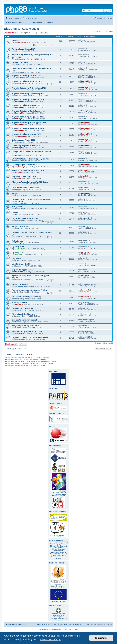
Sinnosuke (19, 64)
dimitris (18, 316)
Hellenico (16, 40)
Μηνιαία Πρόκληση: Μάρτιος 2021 (27, 81)
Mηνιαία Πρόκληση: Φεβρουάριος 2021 (29, 88)
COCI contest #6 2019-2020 (24, 176)
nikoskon (18, 184)
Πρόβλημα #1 (18, 252)
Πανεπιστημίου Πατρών (59, 555)
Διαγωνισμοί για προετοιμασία (26, 326)
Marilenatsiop (20, 83)
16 (53, 45)
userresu (84, 270)
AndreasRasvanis (21, 96)
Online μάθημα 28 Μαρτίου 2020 (26, 165)
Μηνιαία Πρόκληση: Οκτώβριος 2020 (28, 99)
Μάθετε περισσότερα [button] (50, 640)
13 (44, 45)
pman (83, 212)
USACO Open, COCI (21, 264)
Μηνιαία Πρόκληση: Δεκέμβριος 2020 (28, 111)
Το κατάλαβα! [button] (101, 638)
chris (83, 264)
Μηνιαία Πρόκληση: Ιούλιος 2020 (27, 105)
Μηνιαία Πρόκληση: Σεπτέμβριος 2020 (29, 123)
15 (49, 45)
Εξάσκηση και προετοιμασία (21, 29)
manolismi (22, 142)
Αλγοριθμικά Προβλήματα (23, 314)
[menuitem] (30, 18)
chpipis (18, 156)
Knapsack (16, 258)
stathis (18, 51)
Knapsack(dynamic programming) (27, 297)
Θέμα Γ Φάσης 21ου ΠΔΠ (23, 270)
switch (83, 40)
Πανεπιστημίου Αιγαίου (58, 552)
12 (40, 45)
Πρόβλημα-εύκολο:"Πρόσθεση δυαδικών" (30, 337)
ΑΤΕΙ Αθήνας (58, 558)
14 (47, 45)
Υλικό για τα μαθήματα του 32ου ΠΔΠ (28, 170)
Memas (18, 228)
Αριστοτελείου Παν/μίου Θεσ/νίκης (58, 544)
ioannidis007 (20, 220)
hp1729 (18, 195)
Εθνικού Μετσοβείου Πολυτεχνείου (58, 550)
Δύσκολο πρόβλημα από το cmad (27, 331)
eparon (84, 308)
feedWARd (22, 249)
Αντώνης (18, 214)
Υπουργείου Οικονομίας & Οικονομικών (59, 619)
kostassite (22, 59)
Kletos (17, 299)
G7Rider (84, 232)
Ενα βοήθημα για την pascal (24, 320)
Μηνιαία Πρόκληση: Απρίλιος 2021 (27, 76)
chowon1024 (86, 218)
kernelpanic (85, 55)
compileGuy (85, 302)
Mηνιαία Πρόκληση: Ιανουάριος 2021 (28, 94)
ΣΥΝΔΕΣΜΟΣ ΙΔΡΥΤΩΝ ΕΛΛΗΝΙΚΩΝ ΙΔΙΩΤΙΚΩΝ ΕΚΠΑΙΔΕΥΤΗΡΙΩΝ (58, 494)
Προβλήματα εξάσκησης (23, 308)
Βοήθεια (16, 194)
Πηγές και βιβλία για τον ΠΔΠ (25, 218)
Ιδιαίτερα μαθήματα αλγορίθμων (26, 146)
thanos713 (85, 241)
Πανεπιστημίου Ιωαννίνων (58, 554)
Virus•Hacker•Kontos (22, 286)
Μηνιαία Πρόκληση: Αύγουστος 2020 (28, 128)
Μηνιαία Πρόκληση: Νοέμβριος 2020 (28, 117)
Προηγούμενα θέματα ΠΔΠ (24, 49)
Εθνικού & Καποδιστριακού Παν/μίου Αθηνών (58, 547)
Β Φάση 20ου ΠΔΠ (20, 303)
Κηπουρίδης (86, 81)
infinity (83, 206)
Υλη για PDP (17, 207)
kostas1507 (19, 90)
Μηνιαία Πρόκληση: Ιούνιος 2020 (27, 134)
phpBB (54, 630)
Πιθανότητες (17, 241)
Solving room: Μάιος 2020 (23, 140)
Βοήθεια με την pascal (22, 227)
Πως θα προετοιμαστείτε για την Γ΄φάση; (30, 290)
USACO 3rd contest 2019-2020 (25, 188)
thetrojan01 (22, 43)
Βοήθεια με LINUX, (20, 284)
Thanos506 (19, 236)
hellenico (16, 212)
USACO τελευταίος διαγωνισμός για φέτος (31, 159)
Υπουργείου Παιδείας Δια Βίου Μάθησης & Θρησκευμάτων (59, 615)
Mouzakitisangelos (22, 322)
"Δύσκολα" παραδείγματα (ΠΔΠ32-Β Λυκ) (30, 182)
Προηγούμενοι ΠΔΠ (21, 62)
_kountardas (20, 77)
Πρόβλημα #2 (18, 247)
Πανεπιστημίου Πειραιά (58, 557)
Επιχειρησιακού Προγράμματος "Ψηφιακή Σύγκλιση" (58, 577)
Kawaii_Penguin (21, 209)
